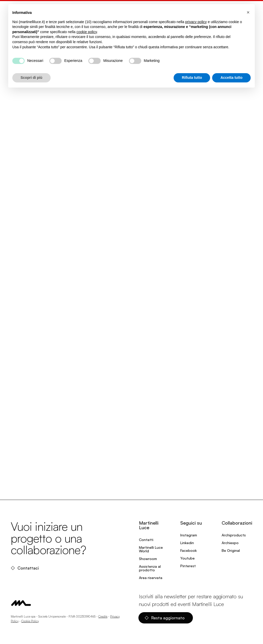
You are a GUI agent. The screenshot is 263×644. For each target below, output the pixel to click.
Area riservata (151, 578)
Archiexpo (230, 543)
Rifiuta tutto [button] (192, 78)
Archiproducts (234, 535)
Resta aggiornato (165, 618)
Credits (103, 616)
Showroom (148, 559)
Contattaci (25, 568)
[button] (248, 12)
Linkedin (187, 543)
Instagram (189, 535)
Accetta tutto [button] (231, 78)
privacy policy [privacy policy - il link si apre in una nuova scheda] (196, 22)
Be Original (231, 550)
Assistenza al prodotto (150, 568)
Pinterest (188, 566)
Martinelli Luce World (151, 549)
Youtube (187, 558)
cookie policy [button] (87, 32)
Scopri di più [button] (31, 78)
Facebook (189, 550)
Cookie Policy (30, 621)
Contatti (146, 540)
